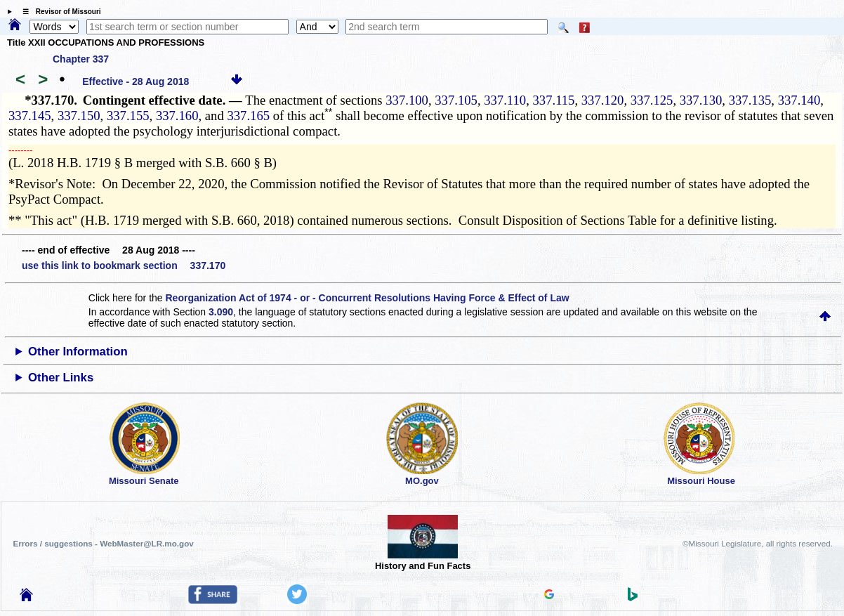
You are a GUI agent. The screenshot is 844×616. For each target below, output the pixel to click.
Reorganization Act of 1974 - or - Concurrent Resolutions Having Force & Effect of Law (368, 298)
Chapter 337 (81, 59)
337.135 (750, 100)
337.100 (407, 100)
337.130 (701, 100)
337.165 (248, 116)
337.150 (79, 116)
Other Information (78, 352)
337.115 (553, 100)
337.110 (505, 100)
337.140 (799, 100)
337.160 (177, 116)
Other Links (61, 378)
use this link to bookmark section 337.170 (124, 266)
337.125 (652, 100)
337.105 (456, 100)
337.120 (603, 100)
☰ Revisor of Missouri (58, 12)
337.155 (128, 116)
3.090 (221, 312)
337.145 (30, 116)
